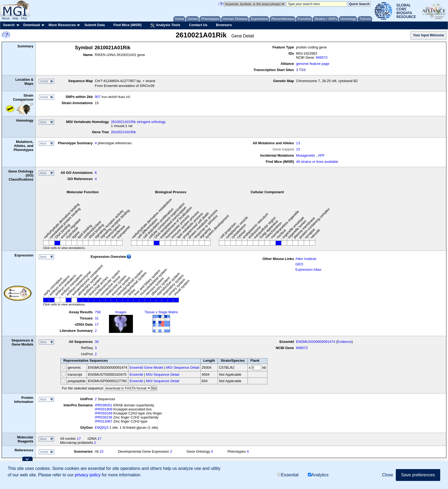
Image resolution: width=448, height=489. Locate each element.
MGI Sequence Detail (183, 367)
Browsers (224, 25)
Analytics (318, 475)
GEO (299, 264)
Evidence (345, 342)
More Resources (62, 25)
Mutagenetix (306, 155)
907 (98, 97)
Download (31, 25)
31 (97, 318)
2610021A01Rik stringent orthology (138, 122)
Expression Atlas (308, 270)
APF (321, 155)
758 (98, 312)
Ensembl (136, 374)
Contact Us (198, 25)
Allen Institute (306, 259)
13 (298, 143)
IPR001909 (103, 409)
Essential (288, 475)
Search (9, 25)
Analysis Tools (165, 25)
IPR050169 (103, 413)
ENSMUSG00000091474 (315, 342)
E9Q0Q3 (102, 428)
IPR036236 (103, 417)
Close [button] (388, 475)
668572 (322, 57)
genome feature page (313, 64)
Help (15, 18)
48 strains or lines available (317, 162)
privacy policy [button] (88, 475)
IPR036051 (103, 405)
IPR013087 (103, 421)
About (6, 18)
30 (97, 342)
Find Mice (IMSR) (127, 25)
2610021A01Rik (123, 132)
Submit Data (95, 25)
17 (97, 324)
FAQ (24, 18)
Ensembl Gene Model (146, 367)
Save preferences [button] (418, 475)
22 (101, 451)
